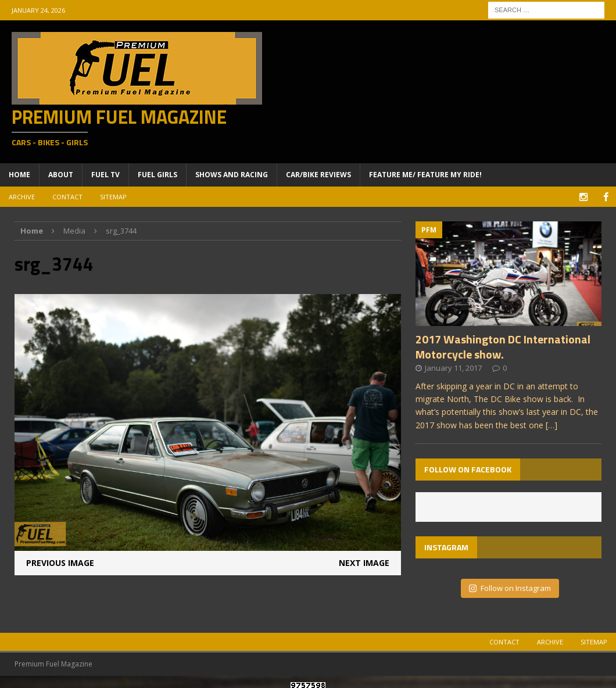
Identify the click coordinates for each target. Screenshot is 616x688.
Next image (364, 562)
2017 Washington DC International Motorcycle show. (503, 346)
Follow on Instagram (510, 587)
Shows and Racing (232, 175)
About (61, 175)
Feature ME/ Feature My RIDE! (425, 175)
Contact (67, 197)
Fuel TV (105, 175)
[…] (551, 424)
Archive (22, 197)
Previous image (60, 562)
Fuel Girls (157, 175)
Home (19, 175)
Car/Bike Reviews (318, 175)
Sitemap (113, 197)
